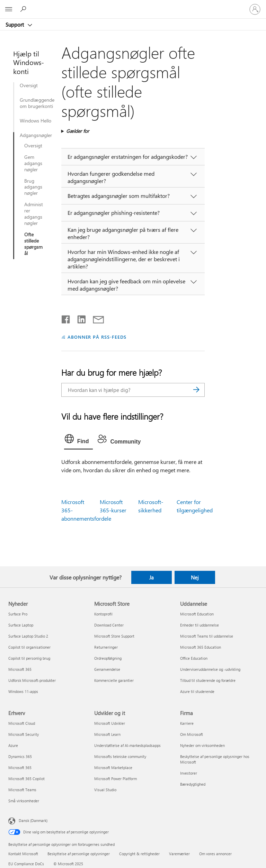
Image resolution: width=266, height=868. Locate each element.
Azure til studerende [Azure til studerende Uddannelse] (197, 691)
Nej (195, 577)
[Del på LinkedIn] (79, 318)
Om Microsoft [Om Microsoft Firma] (192, 734)
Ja (152, 577)
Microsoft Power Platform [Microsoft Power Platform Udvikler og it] (116, 779)
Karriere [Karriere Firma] (187, 723)
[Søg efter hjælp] (24, 9)
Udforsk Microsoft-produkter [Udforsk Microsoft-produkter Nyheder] (32, 680)
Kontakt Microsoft (23, 854)
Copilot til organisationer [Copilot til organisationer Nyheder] (29, 647)
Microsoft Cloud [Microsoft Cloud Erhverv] (22, 723)
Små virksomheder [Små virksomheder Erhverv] (24, 801)
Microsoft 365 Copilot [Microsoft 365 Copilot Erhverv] (26, 779)
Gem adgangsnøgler (33, 163)
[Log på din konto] (255, 9)
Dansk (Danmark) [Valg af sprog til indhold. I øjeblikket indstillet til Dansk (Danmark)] (33, 820)
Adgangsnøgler (32, 135)
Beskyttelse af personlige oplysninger (79, 854)
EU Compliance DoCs (26, 864)
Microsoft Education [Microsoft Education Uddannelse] (197, 614)
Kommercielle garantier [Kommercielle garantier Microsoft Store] (114, 680)
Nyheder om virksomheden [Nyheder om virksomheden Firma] (202, 745)
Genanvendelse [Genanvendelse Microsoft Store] (107, 669)
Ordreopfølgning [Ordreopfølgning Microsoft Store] (108, 658)
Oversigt (29, 85)
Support (15, 25)
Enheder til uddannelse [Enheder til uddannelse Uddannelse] (199, 625)
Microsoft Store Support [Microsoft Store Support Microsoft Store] (114, 636)
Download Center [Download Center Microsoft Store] (109, 625)
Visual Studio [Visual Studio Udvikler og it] (105, 790)
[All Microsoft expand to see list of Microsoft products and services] (9, 9)
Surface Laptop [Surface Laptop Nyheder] (21, 625)
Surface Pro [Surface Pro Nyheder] (18, 614)
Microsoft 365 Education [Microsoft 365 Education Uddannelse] (201, 647)
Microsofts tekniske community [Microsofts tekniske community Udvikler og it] (120, 756)
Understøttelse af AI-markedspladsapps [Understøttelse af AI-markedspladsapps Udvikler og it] (127, 745)
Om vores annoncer (215, 854)
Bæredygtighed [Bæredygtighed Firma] (193, 784)
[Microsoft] (133, 5)
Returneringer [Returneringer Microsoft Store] (106, 647)
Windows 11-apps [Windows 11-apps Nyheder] (23, 691)
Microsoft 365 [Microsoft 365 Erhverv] (20, 768)
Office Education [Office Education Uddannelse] (194, 658)
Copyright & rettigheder (139, 854)
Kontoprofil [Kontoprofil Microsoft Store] (103, 614)
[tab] (79, 440)
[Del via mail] (95, 318)
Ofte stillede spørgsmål (33, 244)
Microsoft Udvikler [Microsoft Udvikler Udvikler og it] (110, 723)
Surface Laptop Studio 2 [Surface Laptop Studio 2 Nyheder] (28, 636)
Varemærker (179, 854)
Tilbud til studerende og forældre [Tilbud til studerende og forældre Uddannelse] (208, 680)
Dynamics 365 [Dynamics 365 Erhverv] (20, 756)
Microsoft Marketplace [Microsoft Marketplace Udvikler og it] (113, 768)
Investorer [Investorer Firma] (189, 773)
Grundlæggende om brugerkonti (37, 103)
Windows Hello (36, 121)
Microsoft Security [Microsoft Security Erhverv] (24, 734)
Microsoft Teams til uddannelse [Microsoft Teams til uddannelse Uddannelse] (207, 636)
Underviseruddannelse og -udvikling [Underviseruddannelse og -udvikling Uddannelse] (210, 669)
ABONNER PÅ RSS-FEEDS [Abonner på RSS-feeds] (97, 337)
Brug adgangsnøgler (33, 187)
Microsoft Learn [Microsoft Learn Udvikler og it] (107, 734)
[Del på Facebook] (66, 318)
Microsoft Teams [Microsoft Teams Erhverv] (22, 790)
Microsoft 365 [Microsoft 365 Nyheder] (20, 669)
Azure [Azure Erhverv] (13, 745)
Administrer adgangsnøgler (34, 214)
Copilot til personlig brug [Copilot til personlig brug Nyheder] (29, 658)
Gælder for (78, 131)
